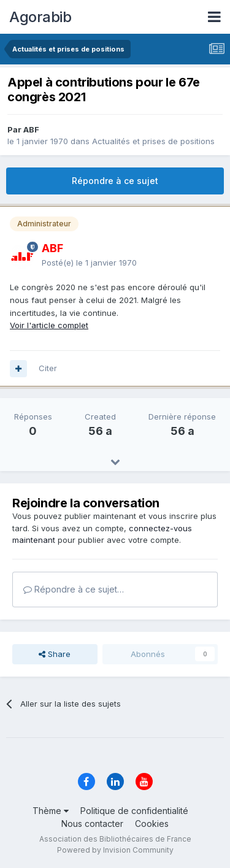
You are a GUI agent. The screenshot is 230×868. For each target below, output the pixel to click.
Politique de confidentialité (134, 811)
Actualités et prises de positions (153, 141)
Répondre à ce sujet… (74, 589)
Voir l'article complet (49, 325)
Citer (48, 368)
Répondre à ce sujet (115, 181)
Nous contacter (92, 824)
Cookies (152, 824)
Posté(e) (89, 263)
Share (55, 654)
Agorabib (40, 17)
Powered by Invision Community (115, 850)
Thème (51, 811)
